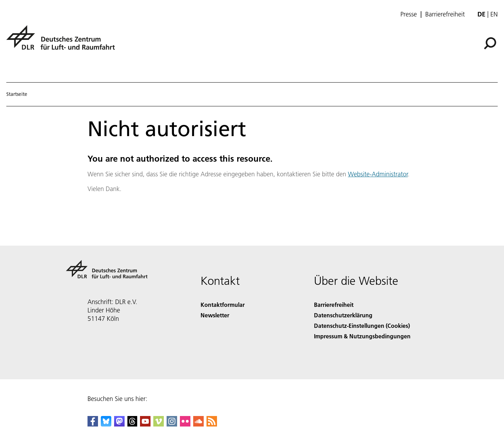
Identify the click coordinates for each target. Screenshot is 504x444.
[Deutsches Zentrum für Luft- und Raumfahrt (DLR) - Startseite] (63, 41)
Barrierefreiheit (445, 14)
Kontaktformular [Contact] (223, 305)
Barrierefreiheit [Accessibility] (334, 305)
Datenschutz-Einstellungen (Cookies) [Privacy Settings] (362, 326)
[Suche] (490, 43)
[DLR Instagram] (172, 424)
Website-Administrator (378, 174)
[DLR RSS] (212, 424)
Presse (409, 14)
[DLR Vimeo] (159, 424)
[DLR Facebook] (93, 424)
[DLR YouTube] (145, 424)
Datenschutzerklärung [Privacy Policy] (343, 315)
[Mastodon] (119, 424)
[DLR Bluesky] (106, 424)
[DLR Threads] (132, 424)
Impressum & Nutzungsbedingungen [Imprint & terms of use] (362, 336)
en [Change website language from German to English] (494, 14)
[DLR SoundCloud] (198, 424)
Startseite (17, 94)
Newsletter (215, 315)
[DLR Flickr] (185, 424)
